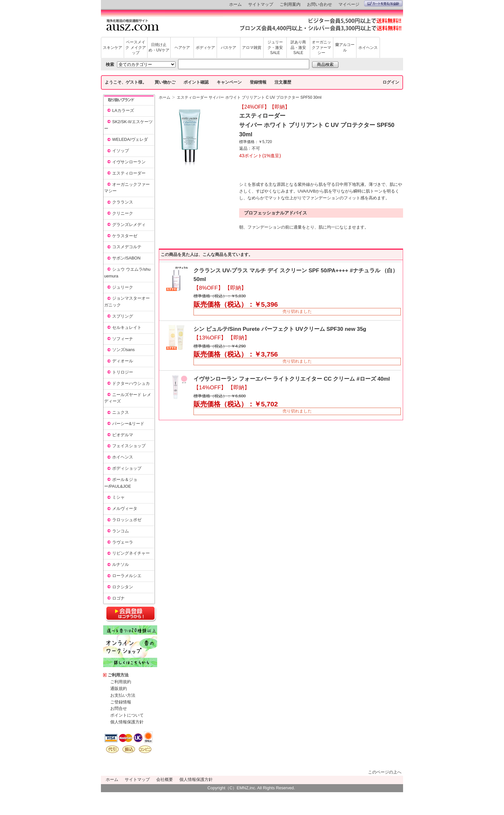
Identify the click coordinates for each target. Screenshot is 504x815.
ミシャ (118, 497)
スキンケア (113, 48)
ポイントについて (127, 715)
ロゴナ (118, 598)
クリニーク (123, 213)
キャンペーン (229, 82)
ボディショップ (127, 468)
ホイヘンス (368, 48)
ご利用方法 (118, 675)
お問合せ (119, 708)
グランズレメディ (129, 225)
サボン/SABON (126, 258)
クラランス (123, 202)
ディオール (123, 361)
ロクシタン (123, 587)
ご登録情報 (121, 702)
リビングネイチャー (131, 553)
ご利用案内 (290, 4)
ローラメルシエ (127, 576)
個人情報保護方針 (127, 722)
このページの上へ (385, 772)
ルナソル (121, 564)
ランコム (121, 531)
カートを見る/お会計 (383, 4)
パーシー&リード (128, 424)
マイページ (349, 4)
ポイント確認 (196, 82)
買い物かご (165, 82)
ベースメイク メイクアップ (135, 48)
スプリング (123, 316)
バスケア (229, 48)
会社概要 (165, 779)
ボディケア (205, 48)
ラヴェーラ (123, 542)
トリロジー (123, 372)
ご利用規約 (121, 682)
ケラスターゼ (125, 236)
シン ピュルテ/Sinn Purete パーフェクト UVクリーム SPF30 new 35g (280, 329)
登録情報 (258, 82)
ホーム (235, 4)
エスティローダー (129, 173)
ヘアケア (182, 48)
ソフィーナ (123, 339)
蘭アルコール (345, 47)
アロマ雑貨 (252, 48)
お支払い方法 (123, 695)
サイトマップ (261, 4)
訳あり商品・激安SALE (298, 48)
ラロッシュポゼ (127, 520)
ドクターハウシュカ (131, 383)
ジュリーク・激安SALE (275, 48)
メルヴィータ (125, 508)
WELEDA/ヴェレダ (130, 139)
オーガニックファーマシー (321, 48)
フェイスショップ (129, 446)
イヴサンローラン (129, 162)
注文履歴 (283, 82)
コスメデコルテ (127, 247)
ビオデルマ (123, 435)
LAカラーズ (123, 110)
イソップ (121, 151)
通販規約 (119, 688)
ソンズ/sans (123, 350)
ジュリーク (123, 287)
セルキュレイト (127, 327)
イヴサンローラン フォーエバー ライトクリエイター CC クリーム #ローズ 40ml (292, 379)
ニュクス (121, 412)
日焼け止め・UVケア (159, 47)
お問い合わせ (319, 4)
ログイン (391, 82)
